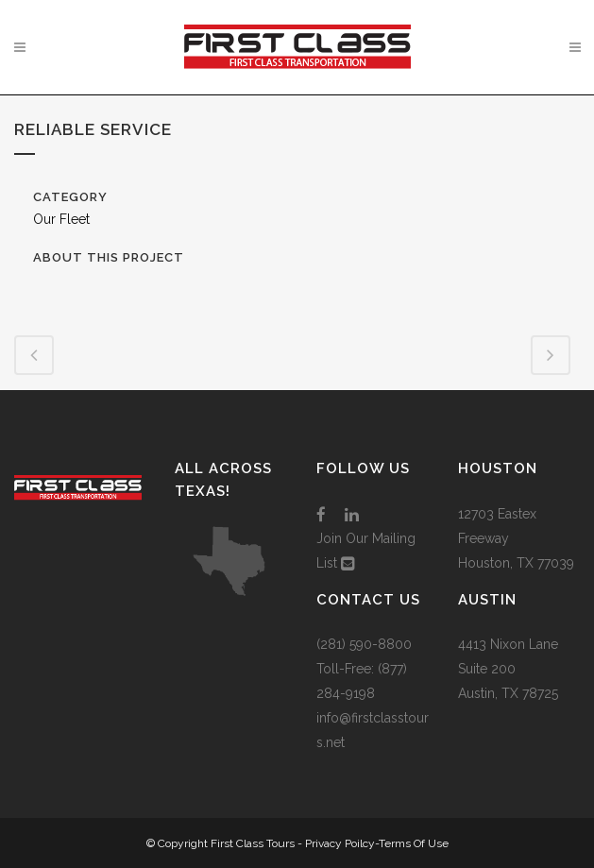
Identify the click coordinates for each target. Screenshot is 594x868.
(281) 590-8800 (364, 644)
